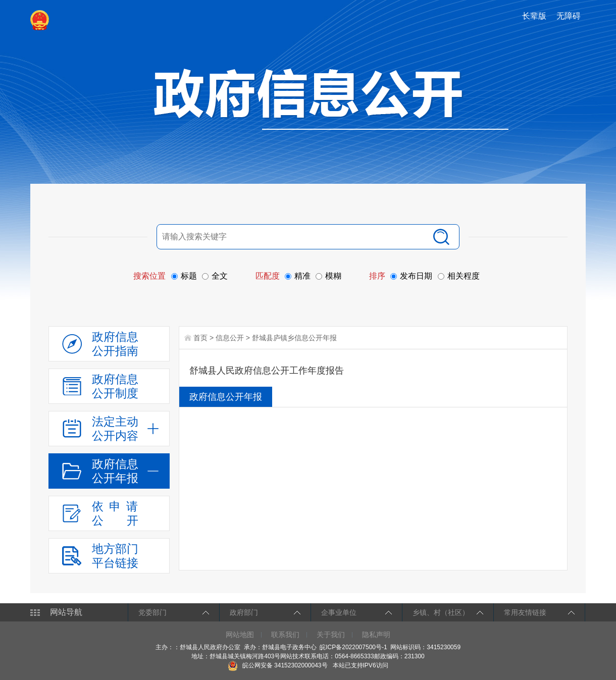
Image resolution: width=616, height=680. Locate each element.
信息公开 (230, 338)
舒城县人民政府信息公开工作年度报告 (267, 371)
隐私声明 (376, 635)
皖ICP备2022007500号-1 (353, 647)
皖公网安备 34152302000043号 (277, 665)
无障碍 (569, 16)
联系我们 (285, 635)
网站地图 (240, 635)
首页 (200, 338)
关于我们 (331, 635)
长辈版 (534, 16)
